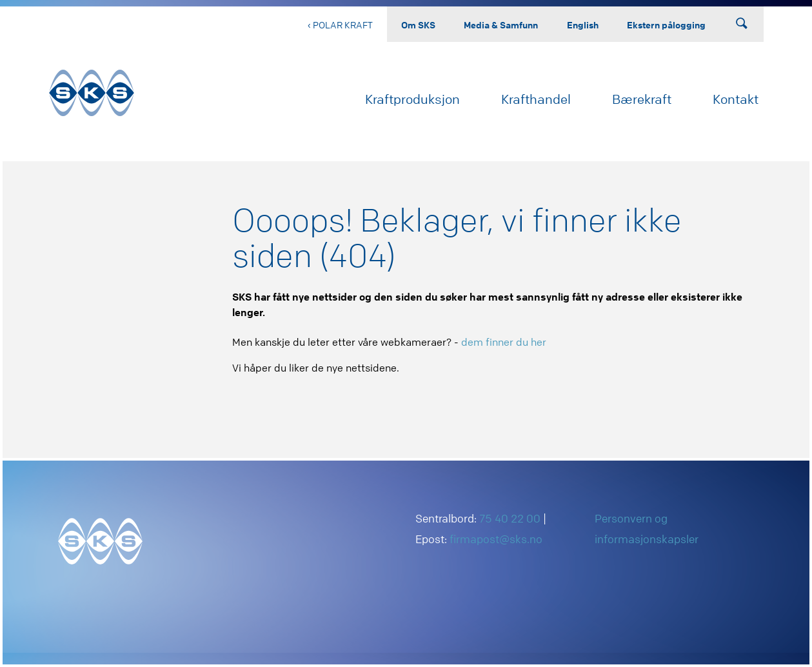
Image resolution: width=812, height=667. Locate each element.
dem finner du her (504, 342)
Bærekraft (642, 99)
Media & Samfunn (501, 25)
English (583, 25)
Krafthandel (536, 99)
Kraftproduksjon (412, 99)
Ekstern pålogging (666, 25)
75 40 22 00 (510, 518)
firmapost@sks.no (496, 539)
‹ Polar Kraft (340, 25)
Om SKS (418, 25)
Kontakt (736, 99)
